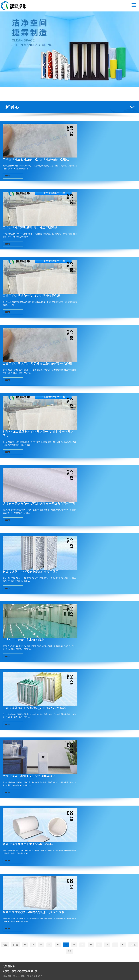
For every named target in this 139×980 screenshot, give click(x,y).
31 (33, 945)
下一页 (133, 945)
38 (91, 945)
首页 (5, 945)
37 (82, 945)
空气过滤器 (14, 6)
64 (123, 945)
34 (58, 945)
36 (74, 945)
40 (107, 945)
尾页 (70, 951)
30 (25, 945)
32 (41, 945)
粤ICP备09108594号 (32, 976)
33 (49, 945)
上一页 (15, 945)
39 (99, 945)
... (115, 945)
